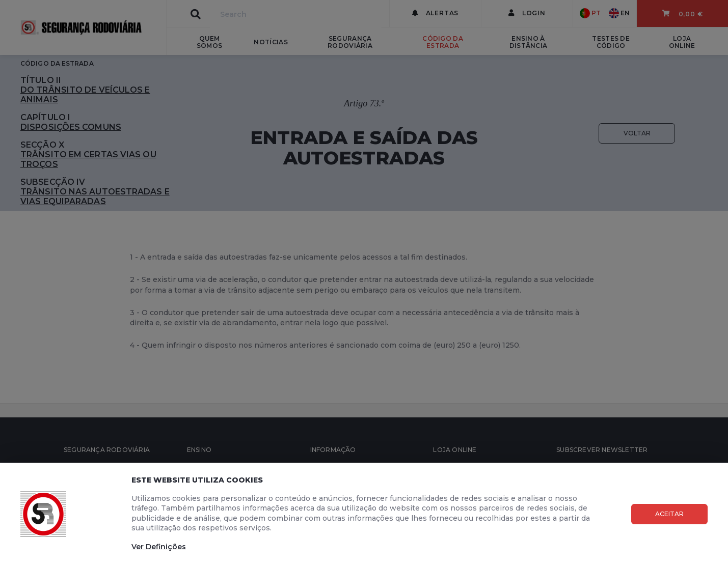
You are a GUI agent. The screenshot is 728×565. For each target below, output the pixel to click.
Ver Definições (159, 547)
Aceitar (669, 514)
